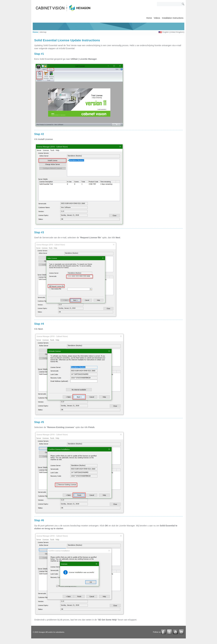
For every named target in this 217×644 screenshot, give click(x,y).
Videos (157, 18)
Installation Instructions (173, 18)
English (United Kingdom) (173, 32)
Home (149, 18)
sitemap (43, 32)
